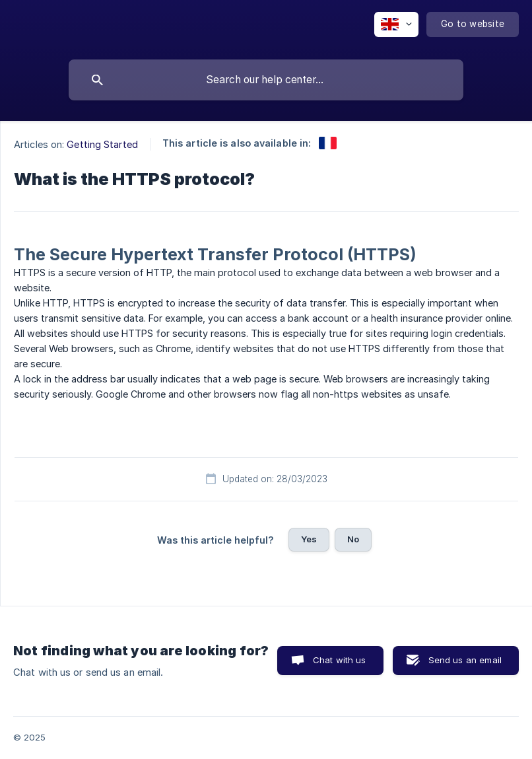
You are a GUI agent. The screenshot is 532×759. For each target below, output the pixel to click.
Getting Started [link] (102, 144)
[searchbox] (266, 80)
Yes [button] (309, 539)
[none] (396, 24)
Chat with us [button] (340, 660)
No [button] (353, 539)
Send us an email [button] (465, 660)
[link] (328, 143)
